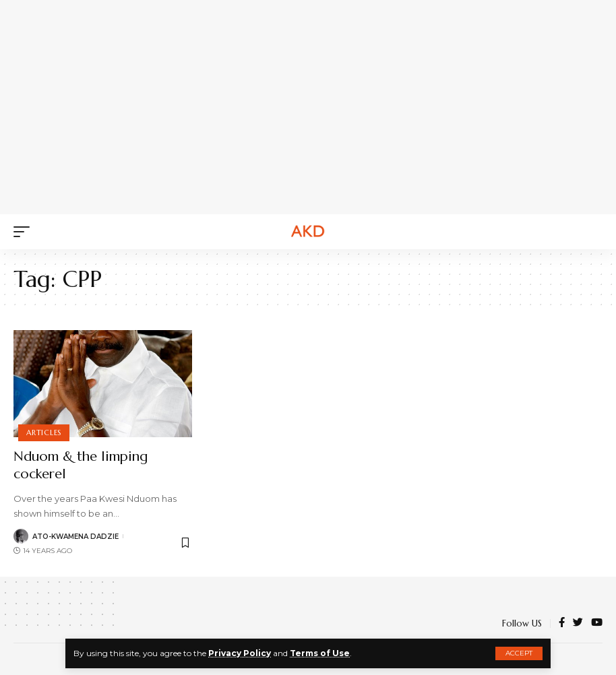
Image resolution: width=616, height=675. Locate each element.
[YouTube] (597, 623)
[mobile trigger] (25, 232)
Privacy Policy (240, 653)
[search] (592, 232)
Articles (44, 432)
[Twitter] (578, 623)
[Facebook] (562, 623)
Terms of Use (320, 653)
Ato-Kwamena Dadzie (75, 537)
